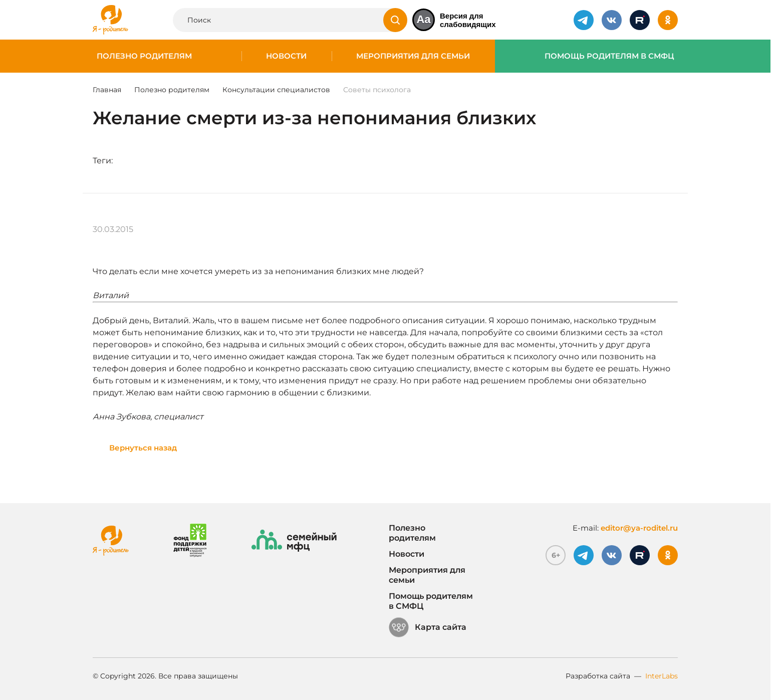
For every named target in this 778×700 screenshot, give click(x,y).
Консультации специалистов (276, 90)
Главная (107, 90)
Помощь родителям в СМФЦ (609, 56)
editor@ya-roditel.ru (639, 528)
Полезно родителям (144, 56)
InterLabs (662, 676)
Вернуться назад (143, 448)
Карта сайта (428, 627)
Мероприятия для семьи (413, 56)
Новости (286, 56)
